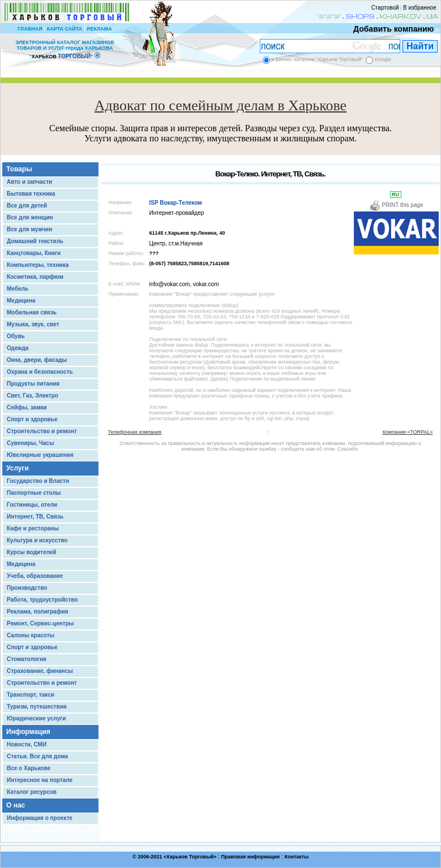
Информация (28, 732)
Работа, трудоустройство (42, 600)
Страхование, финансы (40, 671)
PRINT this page (397, 205)
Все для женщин (30, 217)
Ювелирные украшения (40, 455)
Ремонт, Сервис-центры (40, 623)
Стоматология (27, 659)
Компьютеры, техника (38, 265)
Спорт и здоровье (32, 419)
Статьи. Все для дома (37, 756)
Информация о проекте (40, 818)
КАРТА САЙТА (65, 29)
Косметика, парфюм (35, 277)
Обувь (16, 336)
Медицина (21, 301)
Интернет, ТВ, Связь (35, 517)
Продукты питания (33, 384)
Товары (19, 169)
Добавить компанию (391, 29)
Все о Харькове (29, 768)
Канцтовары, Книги (34, 253)
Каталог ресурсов (32, 792)
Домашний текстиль (35, 241)
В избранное (420, 8)
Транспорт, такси (31, 695)
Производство (27, 588)
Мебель (18, 289)
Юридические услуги (36, 718)
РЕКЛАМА (99, 29)
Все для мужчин (29, 229)
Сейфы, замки (27, 407)
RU (396, 195)
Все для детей (27, 206)
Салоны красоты (31, 635)
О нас (16, 805)
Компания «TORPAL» (408, 432)
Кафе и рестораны (33, 528)
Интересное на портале (40, 780)
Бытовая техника (31, 194)
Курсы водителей (31, 552)
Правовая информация (251, 857)
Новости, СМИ (27, 744)
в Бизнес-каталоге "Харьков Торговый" (317, 59)
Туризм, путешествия (37, 707)
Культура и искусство (37, 540)
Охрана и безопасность (40, 372)
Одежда (18, 348)
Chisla (234, 863)
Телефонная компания (135, 432)
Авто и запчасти (29, 182)
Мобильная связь (32, 312)
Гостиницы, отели (32, 505)
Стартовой (385, 8)
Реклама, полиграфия (37, 612)
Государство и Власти (38, 481)
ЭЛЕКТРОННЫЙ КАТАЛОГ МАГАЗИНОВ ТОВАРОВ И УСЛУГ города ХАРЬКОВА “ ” (65, 49)
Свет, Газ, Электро (33, 396)
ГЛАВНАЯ (30, 29)
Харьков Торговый (190, 857)
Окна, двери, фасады (37, 360)
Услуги (18, 468)
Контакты (296, 857)
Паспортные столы (34, 493)
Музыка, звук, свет (33, 324)
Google (383, 59)
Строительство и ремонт (42, 431)
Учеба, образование (35, 576)
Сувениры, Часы (30, 443)
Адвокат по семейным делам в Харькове (220, 105)
